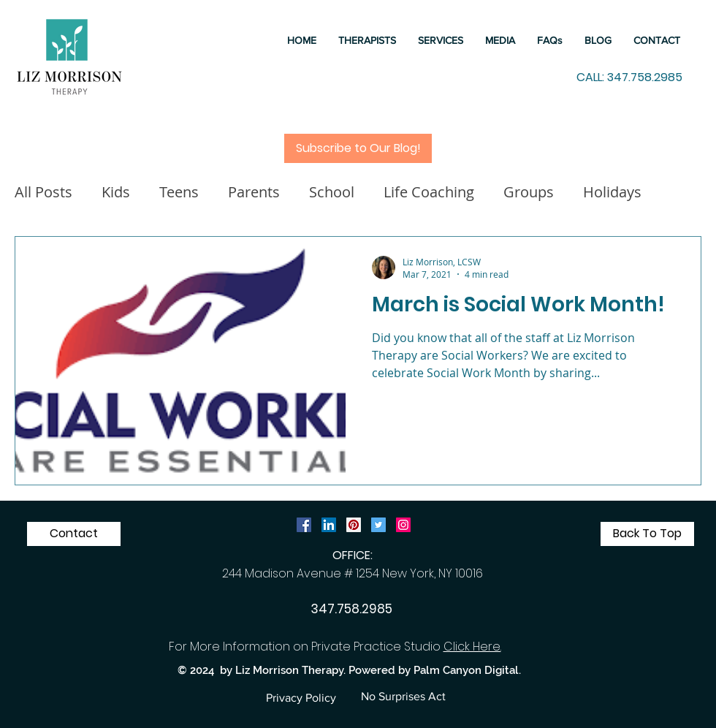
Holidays (612, 192)
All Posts (43, 192)
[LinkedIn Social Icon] (329, 525)
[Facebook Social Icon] (304, 525)
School (332, 192)
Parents (254, 192)
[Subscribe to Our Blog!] (358, 148)
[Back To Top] (647, 534)
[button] (441, 40)
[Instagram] (403, 525)
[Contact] (74, 534)
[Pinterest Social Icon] (354, 525)
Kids (116, 192)
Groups (529, 192)
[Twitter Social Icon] (378, 525)
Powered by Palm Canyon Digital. (435, 670)
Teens (179, 192)
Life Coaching (429, 192)
